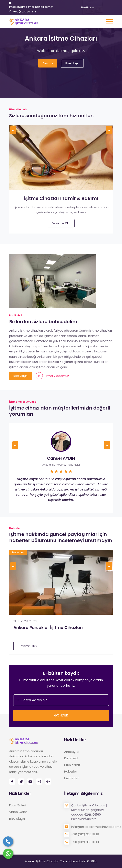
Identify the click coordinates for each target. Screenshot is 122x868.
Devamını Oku (61, 223)
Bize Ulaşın (87, 7)
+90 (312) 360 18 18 (23, 12)
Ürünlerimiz (72, 765)
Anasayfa (71, 752)
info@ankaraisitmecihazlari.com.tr (31, 5)
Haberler (71, 771)
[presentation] (13, 130)
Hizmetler (71, 778)
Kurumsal (71, 758)
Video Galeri (18, 812)
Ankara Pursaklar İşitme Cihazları (48, 628)
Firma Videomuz (52, 376)
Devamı (48, 63)
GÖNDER (61, 715)
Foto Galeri (17, 805)
